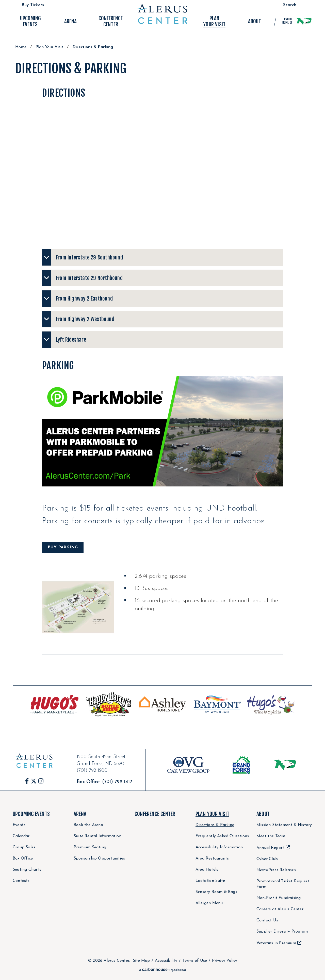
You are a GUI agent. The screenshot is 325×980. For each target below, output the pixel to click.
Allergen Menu (209, 903)
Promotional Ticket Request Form (283, 884)
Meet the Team (271, 836)
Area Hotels (207, 870)
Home (21, 47)
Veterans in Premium (276, 943)
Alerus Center (162, 14)
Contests (21, 881)
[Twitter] (34, 781)
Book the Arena (88, 825)
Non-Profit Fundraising (279, 898)
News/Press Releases (276, 870)
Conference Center (155, 814)
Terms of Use (195, 961)
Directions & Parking (215, 825)
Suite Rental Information (97, 836)
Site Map (141, 961)
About (263, 814)
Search (290, 5)
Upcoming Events (31, 814)
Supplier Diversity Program (282, 932)
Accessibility (166, 961)
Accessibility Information (219, 847)
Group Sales (24, 847)
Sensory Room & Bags (216, 892)
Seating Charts (27, 870)
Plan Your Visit (49, 47)
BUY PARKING (63, 547)
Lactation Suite (210, 881)
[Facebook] (27, 781)
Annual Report (270, 848)
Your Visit (214, 21)
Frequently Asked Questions (222, 836)
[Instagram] (41, 781)
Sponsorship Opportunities (99, 859)
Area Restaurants (212, 859)
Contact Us (267, 920)
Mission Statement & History (284, 825)
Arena (80, 814)
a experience (163, 969)
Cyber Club (267, 859)
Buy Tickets (33, 5)
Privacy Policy (225, 961)
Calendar (21, 836)
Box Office (23, 859)
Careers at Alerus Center (280, 909)
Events (30, 21)
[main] (162, 397)
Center (111, 21)
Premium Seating (90, 847)
